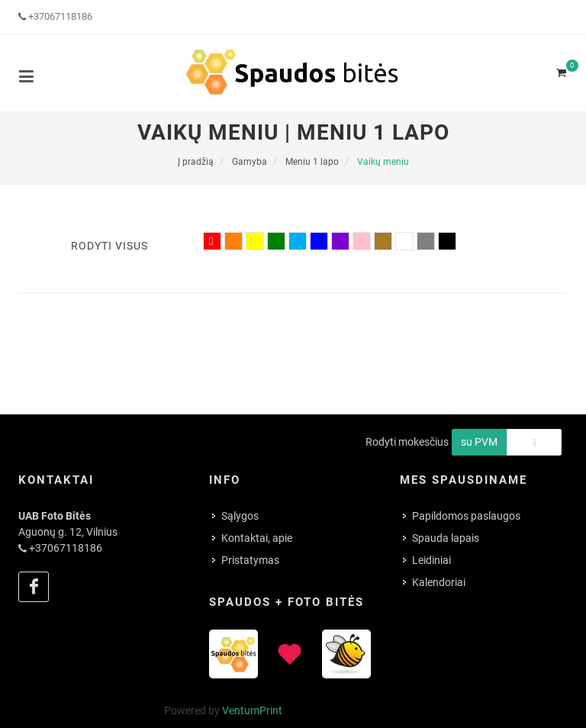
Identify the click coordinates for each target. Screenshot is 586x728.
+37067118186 (60, 16)
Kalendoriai (439, 582)
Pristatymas (250, 560)
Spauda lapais (446, 538)
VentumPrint (252, 710)
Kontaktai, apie (257, 538)
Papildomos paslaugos (466, 516)
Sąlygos (240, 516)
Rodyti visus (109, 246)
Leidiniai (431, 560)
